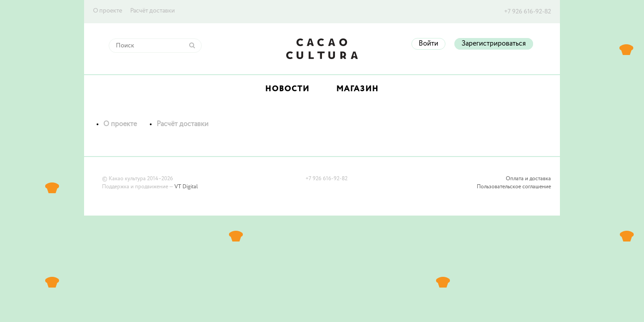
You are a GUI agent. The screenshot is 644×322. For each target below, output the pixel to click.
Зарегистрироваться (494, 44)
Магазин (358, 89)
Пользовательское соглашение (514, 187)
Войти (428, 44)
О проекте (108, 11)
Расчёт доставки (153, 11)
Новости (287, 89)
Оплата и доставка (528, 179)
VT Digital (186, 187)
